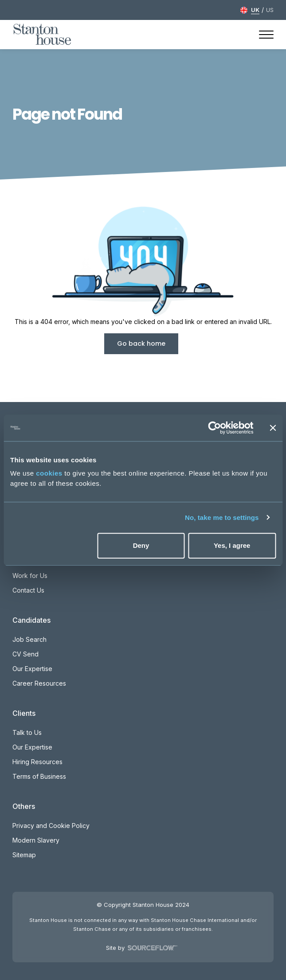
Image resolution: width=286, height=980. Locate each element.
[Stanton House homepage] (42, 35)
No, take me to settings (222, 517)
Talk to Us (27, 732)
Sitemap (24, 855)
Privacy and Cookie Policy (51, 826)
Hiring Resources (37, 762)
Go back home (141, 344)
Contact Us (28, 590)
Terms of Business (39, 776)
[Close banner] (273, 428)
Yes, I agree (232, 545)
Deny (141, 545)
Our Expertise (32, 669)
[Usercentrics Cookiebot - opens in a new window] (214, 428)
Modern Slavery (36, 840)
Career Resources (39, 683)
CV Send (25, 654)
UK (255, 10)
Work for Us (30, 576)
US (270, 10)
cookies (49, 473)
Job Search (29, 639)
